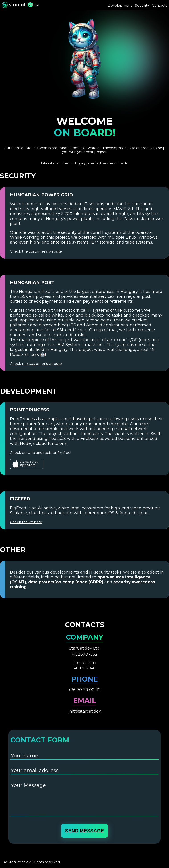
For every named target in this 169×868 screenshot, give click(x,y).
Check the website (26, 522)
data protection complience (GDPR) (66, 582)
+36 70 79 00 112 (84, 690)
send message (85, 831)
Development (120, 5)
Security (142, 5)
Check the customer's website (36, 251)
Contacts (159, 5)
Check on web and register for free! (41, 453)
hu (37, 5)
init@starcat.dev (85, 711)
